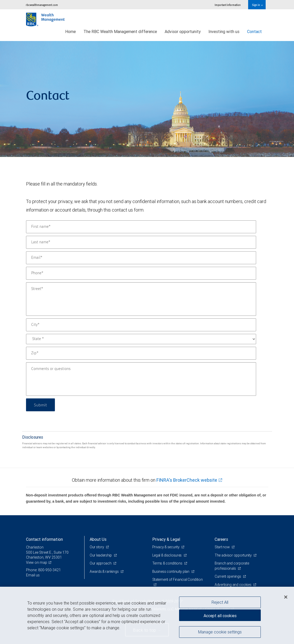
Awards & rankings (104, 571)
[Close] (286, 597)
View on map (37, 562)
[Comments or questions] (141, 379)
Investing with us (224, 31)
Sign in (257, 5)
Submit (41, 405)
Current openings (228, 576)
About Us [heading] (98, 539)
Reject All (220, 602)
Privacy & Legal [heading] (166, 539)
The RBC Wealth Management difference (120, 31)
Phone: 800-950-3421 (43, 570)
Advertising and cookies (233, 585)
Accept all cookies (220, 616)
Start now (222, 547)
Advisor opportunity (183, 31)
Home (70, 31)
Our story (97, 547)
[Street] (141, 299)
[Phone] (141, 273)
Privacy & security (166, 547)
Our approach (101, 563)
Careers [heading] (221, 539)
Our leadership (101, 555)
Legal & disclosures (167, 555)
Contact (254, 31)
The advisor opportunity (233, 555)
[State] (141, 339)
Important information (228, 5)
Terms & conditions (168, 563)
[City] (141, 325)
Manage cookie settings (220, 632)
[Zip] (141, 353)
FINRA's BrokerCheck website (187, 480)
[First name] (141, 227)
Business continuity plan (171, 571)
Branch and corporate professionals (232, 566)
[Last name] (141, 242)
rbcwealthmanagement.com (42, 5)
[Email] (141, 258)
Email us (33, 575)
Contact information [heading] (44, 539)
